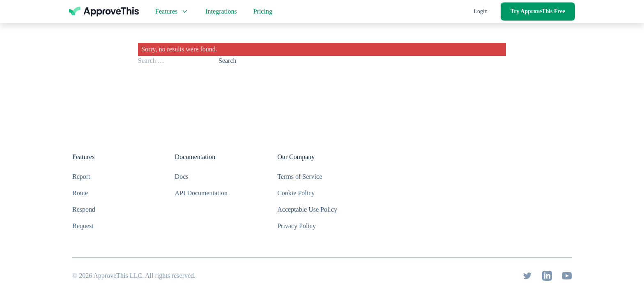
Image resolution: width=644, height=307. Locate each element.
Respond (84, 209)
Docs (182, 177)
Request (83, 226)
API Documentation (201, 193)
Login (481, 11)
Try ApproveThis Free (538, 11)
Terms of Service (300, 177)
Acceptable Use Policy (307, 209)
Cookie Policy (296, 193)
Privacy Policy (297, 226)
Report (81, 177)
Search (228, 61)
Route (80, 193)
